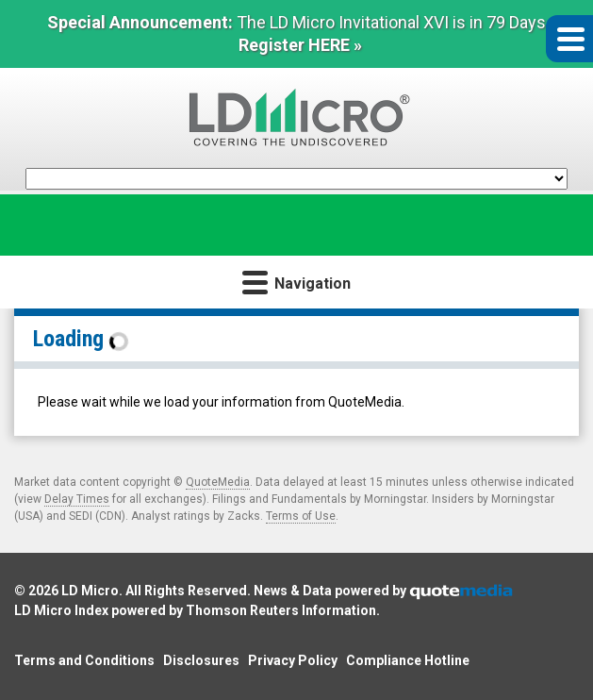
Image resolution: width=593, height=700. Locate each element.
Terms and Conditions (84, 660)
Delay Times (77, 499)
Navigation (296, 282)
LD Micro (90, 591)
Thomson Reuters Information (281, 610)
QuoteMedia (218, 482)
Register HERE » (300, 45)
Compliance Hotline (408, 660)
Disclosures (201, 660)
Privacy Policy (293, 660)
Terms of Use (301, 516)
